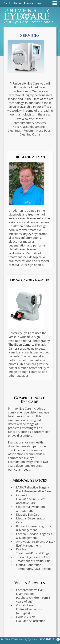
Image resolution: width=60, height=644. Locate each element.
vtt (58, 639)
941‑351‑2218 (34, 3)
